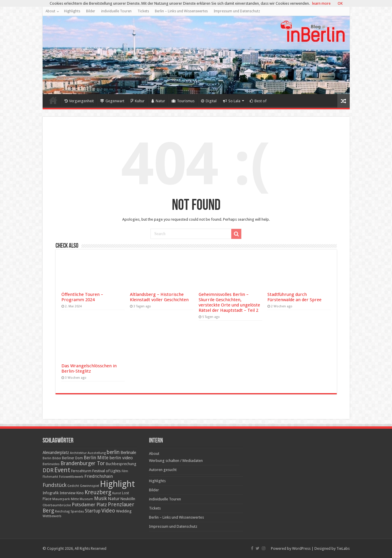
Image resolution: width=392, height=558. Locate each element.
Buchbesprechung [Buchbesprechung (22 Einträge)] (121, 464)
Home (53, 100)
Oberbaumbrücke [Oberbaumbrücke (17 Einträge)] (57, 505)
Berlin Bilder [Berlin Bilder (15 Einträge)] (52, 458)
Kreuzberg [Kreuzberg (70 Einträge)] (98, 492)
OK (340, 3)
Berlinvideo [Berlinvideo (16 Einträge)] (51, 464)
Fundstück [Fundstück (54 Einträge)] (55, 485)
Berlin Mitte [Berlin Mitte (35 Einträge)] (96, 458)
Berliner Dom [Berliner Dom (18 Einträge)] (72, 458)
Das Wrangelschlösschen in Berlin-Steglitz (89, 368)
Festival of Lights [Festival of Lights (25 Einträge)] (107, 471)
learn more (321, 3)
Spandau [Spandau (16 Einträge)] (77, 511)
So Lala (232, 101)
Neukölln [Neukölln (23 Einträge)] (128, 499)
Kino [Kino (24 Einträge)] (80, 493)
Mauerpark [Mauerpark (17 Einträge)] (61, 499)
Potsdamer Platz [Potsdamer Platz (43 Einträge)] (89, 505)
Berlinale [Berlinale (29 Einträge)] (128, 453)
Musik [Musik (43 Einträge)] (100, 498)
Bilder (91, 11)
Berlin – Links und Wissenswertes (181, 11)
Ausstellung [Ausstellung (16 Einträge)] (97, 453)
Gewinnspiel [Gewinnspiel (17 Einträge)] (89, 486)
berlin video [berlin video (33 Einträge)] (121, 458)
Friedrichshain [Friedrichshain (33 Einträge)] (99, 476)
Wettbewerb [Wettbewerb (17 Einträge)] (52, 516)
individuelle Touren (116, 11)
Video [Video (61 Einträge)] (108, 511)
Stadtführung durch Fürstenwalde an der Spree (294, 297)
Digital (209, 101)
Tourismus (183, 101)
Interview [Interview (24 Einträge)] (68, 493)
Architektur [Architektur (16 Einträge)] (78, 453)
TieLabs (343, 548)
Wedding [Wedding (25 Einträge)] (124, 511)
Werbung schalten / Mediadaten (176, 461)
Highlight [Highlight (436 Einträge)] (117, 484)
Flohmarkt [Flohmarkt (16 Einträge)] (50, 477)
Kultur (138, 101)
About (50, 11)
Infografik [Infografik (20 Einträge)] (51, 493)
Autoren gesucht (163, 470)
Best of (258, 101)
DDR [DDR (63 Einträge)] (48, 470)
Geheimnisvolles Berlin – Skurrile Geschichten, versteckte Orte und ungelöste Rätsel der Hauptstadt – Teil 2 (229, 302)
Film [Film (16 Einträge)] (125, 471)
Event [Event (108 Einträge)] (62, 470)
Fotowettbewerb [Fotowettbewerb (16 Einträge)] (71, 477)
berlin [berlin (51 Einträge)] (113, 452)
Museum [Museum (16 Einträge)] (86, 499)
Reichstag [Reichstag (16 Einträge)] (62, 511)
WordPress (301, 548)
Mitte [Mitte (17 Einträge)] (75, 499)
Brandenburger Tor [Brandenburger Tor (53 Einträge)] (83, 463)
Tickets (143, 11)
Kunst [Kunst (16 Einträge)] (117, 493)
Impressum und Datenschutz (237, 11)
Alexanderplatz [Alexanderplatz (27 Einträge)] (56, 453)
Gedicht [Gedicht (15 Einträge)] (73, 486)
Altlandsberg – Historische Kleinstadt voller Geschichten (159, 297)
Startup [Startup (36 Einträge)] (93, 511)
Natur (158, 101)
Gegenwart (112, 101)
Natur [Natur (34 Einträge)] (114, 499)
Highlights (72, 11)
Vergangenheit (79, 101)
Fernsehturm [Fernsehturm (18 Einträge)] (81, 471)
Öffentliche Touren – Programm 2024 (82, 297)
